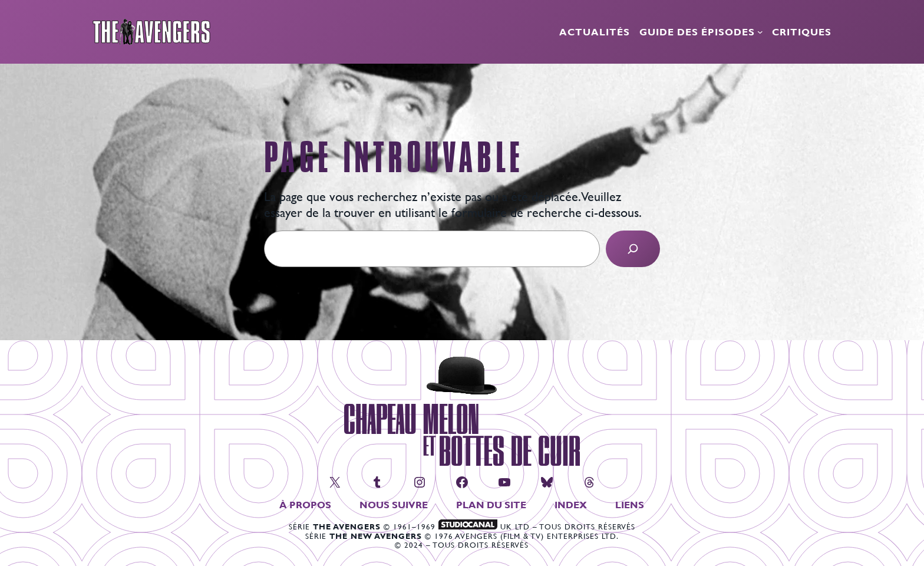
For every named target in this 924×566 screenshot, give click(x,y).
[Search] (633, 249)
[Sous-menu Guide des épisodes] (760, 32)
